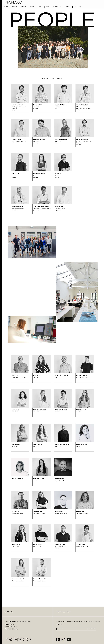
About (32, 7)
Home (6, 7)
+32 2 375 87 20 (10, 624)
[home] (13, 2)
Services (24, 7)
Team (40, 7)
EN (80, 7)
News (47, 7)
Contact (67, 7)
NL (77, 7)
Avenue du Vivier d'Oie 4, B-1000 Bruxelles (17, 622)
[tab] (45, 79)
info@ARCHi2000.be (11, 627)
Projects (14, 7)
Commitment (57, 7)
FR (75, 7)
